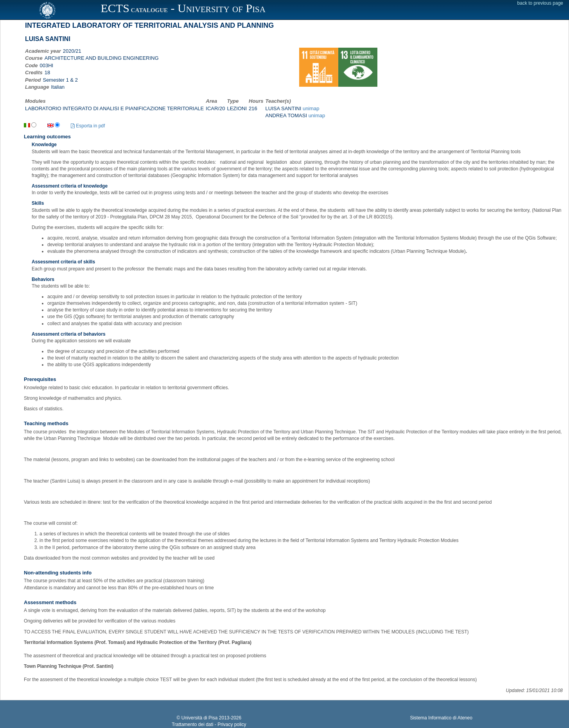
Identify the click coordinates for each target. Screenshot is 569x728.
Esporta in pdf (88, 126)
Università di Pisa (200, 718)
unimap (311, 108)
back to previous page (540, 3)
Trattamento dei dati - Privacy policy (209, 724)
